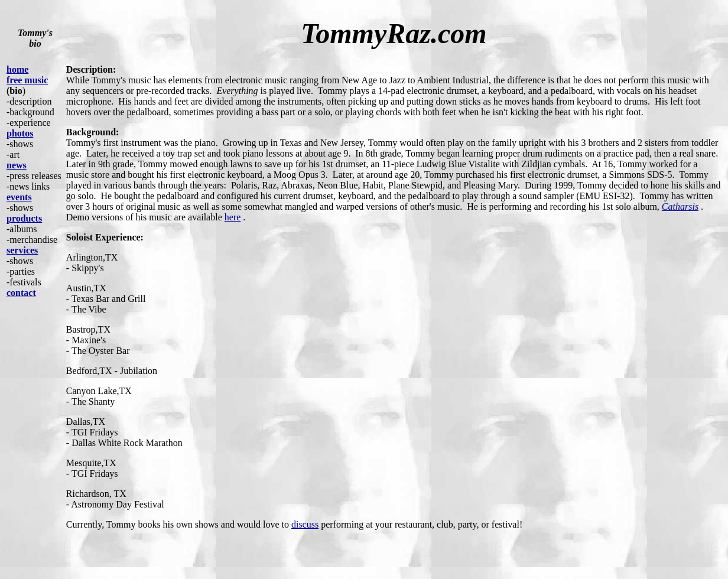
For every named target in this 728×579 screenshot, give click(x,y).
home (17, 69)
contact (21, 293)
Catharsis (680, 206)
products (24, 218)
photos (20, 133)
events (19, 197)
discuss (305, 524)
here (233, 217)
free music (27, 80)
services (22, 250)
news (17, 165)
